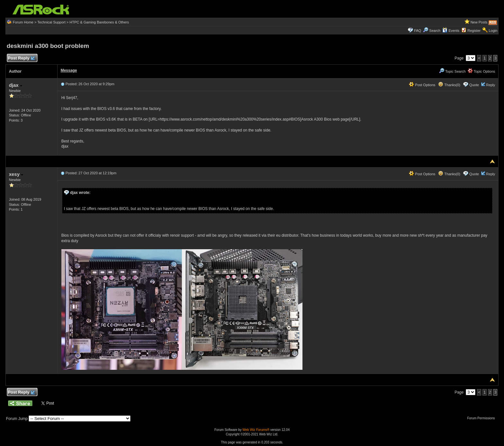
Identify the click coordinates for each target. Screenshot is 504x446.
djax (16, 85)
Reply (491, 85)
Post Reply (21, 58)
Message (69, 70)
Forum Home (23, 22)
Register (474, 31)
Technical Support (51, 22)
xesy (16, 174)
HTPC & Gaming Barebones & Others (99, 22)
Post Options (422, 85)
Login (493, 31)
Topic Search (452, 71)
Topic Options (482, 71)
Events (451, 31)
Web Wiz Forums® (256, 430)
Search (435, 31)
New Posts (479, 22)
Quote (474, 85)
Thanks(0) (449, 85)
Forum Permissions (482, 418)
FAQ (418, 31)
